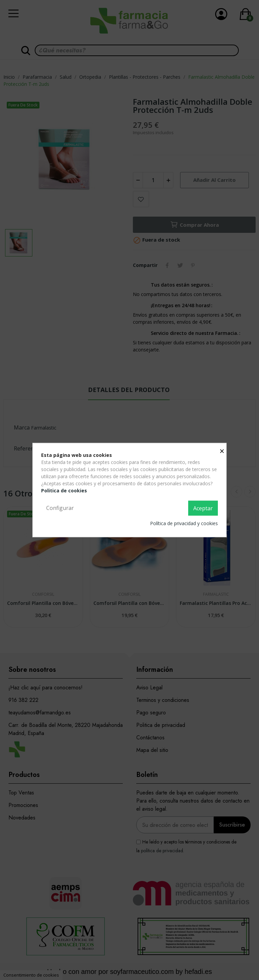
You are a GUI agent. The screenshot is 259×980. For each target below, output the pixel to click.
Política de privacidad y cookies (184, 523)
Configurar (60, 508)
